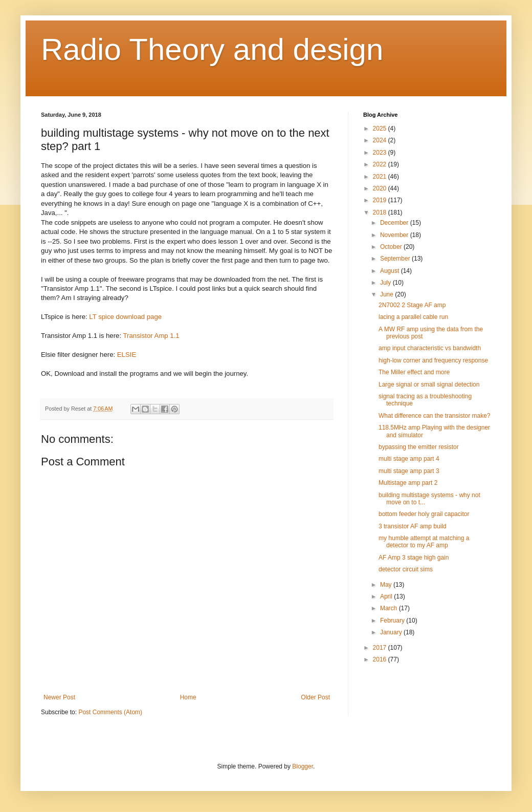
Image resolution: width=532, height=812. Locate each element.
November (395, 235)
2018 (381, 212)
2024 (381, 140)
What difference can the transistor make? (435, 416)
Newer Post (59, 697)
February (393, 621)
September (396, 259)
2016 (381, 659)
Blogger (303, 766)
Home (188, 697)
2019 (381, 200)
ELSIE (127, 355)
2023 (381, 153)
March (390, 608)
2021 (381, 177)
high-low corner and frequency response (433, 360)
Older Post (315, 697)
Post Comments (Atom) (110, 712)
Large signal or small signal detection (429, 384)
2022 (381, 164)
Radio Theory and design (212, 49)
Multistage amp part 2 (408, 483)
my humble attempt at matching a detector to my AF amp (424, 542)
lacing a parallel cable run (413, 317)
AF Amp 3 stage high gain (414, 558)
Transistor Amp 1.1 (151, 336)
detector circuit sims (406, 569)
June (387, 294)
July (386, 283)
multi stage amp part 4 (409, 459)
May (387, 585)
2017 (381, 648)
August (391, 271)
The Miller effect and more (414, 372)
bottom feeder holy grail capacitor (424, 514)
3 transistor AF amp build (413, 526)
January (392, 632)
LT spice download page (125, 317)
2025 (381, 129)
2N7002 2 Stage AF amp (412, 305)
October (392, 247)
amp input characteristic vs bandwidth (430, 348)
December (395, 223)
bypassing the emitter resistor (419, 447)
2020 (381, 188)
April (387, 596)
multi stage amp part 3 (409, 471)
